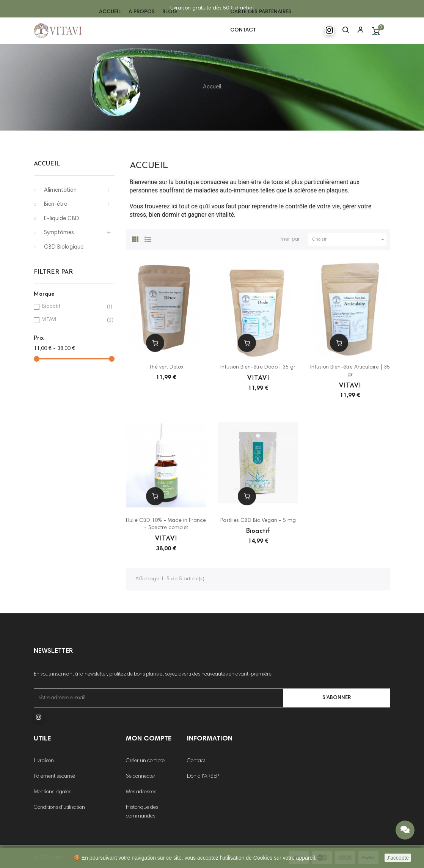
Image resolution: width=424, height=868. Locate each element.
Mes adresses (141, 792)
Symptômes (59, 233)
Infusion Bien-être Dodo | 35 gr (258, 367)
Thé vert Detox (166, 367)
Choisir (349, 239)
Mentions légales (53, 792)
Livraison (44, 761)
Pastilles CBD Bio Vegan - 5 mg (258, 521)
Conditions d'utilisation (59, 808)
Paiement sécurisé (54, 777)
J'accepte (398, 858)
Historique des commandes (142, 812)
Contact (196, 761)
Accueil (47, 164)
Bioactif (73, 307)
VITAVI (73, 320)
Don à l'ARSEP (203, 777)
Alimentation (60, 190)
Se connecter (141, 777)
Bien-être (56, 204)
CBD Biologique (64, 247)
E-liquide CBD (62, 219)
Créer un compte (145, 761)
